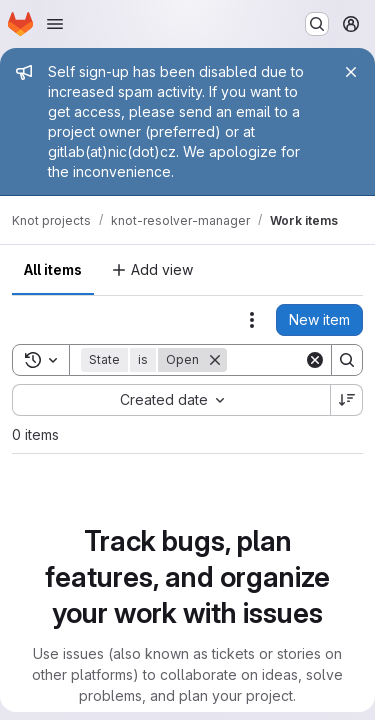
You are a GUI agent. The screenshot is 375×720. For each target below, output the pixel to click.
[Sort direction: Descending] (347, 400)
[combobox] (171, 400)
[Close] (351, 72)
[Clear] (315, 360)
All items (53, 269)
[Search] (347, 360)
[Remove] (215, 360)
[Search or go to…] (317, 24)
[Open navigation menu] (55, 24)
